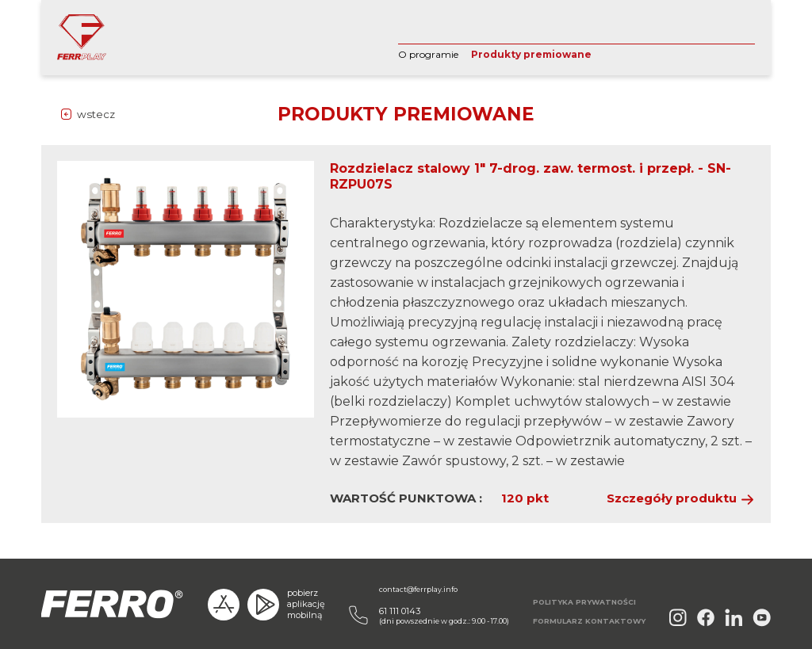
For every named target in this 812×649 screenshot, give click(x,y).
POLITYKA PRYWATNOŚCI (584, 602)
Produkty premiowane (531, 54)
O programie (428, 54)
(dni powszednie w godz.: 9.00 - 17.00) (444, 615)
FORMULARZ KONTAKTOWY (589, 621)
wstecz (96, 114)
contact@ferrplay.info (418, 589)
